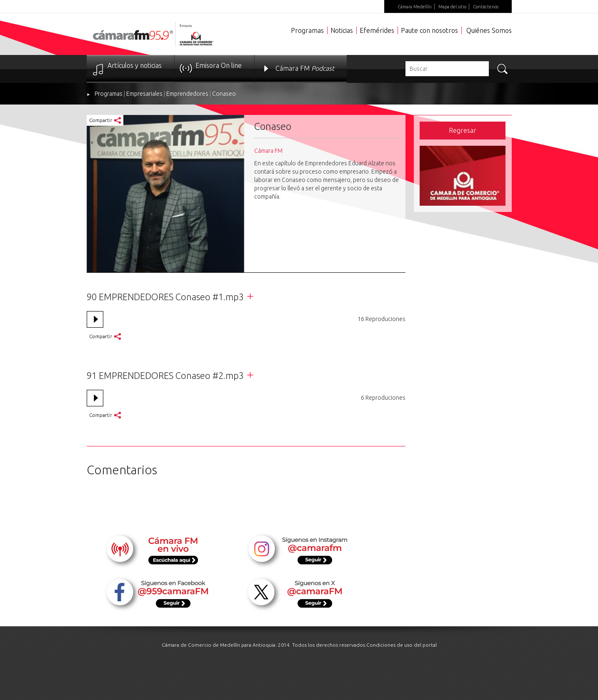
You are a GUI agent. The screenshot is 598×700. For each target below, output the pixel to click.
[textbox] (447, 69)
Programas (307, 30)
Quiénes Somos (489, 30)
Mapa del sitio (452, 7)
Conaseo (224, 94)
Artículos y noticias (135, 65)
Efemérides (377, 30)
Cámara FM (305, 68)
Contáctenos (486, 7)
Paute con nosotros (429, 30)
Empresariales (144, 94)
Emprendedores (187, 94)
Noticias (342, 30)
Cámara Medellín (415, 7)
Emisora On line (219, 65)
